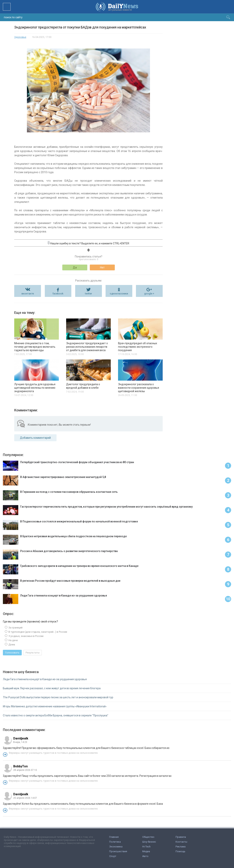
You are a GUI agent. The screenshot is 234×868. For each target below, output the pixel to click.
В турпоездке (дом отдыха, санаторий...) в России (37, 632)
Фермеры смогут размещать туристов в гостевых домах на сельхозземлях (53, 753)
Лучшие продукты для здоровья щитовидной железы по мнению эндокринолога (35, 388)
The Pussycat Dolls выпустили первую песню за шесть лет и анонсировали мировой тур (58, 697)
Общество (148, 837)
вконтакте (28, 294)
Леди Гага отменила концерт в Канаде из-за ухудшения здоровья (45, 679)
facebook (58, 294)
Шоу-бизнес (149, 842)
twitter (88, 294)
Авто (145, 856)
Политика (115, 842)
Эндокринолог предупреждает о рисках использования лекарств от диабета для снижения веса (87, 347)
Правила (181, 837)
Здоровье (20, 37)
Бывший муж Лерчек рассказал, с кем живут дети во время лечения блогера (52, 688)
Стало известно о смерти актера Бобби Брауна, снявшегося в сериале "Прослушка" (56, 715)
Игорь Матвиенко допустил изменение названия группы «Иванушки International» (55, 706)
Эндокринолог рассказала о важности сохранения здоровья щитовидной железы (139, 388)
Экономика (116, 847)
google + (149, 294)
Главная (114, 837)
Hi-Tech (146, 847)
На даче (13, 640)
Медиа (146, 851)
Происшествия (118, 851)
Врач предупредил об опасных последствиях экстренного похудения (138, 347)
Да (75, 267)
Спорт (113, 856)
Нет (102, 267)
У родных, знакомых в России (26, 636)
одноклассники (119, 294)
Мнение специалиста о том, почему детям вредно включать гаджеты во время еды (35, 347)
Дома (11, 645)
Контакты (181, 842)
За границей (15, 628)
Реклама (181, 847)
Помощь (180, 851)
